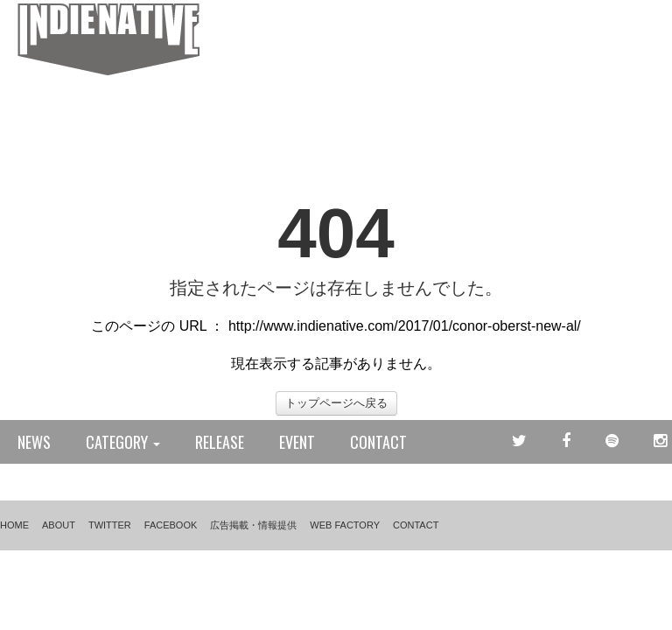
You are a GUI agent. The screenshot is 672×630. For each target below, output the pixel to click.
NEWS (34, 442)
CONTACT (378, 442)
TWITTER (110, 525)
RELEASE (220, 442)
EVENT (297, 442)
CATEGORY (123, 442)
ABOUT (59, 525)
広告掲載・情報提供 (253, 525)
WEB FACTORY (345, 525)
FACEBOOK (171, 525)
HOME (14, 525)
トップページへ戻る (336, 403)
